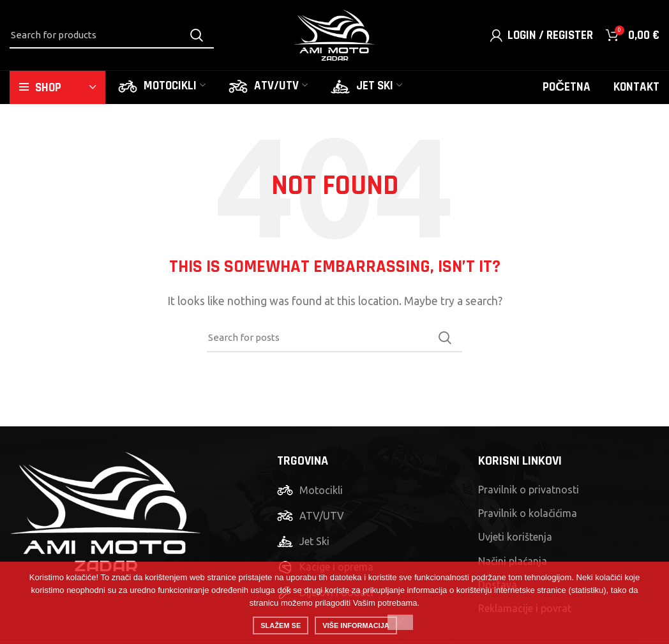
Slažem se (281, 625)
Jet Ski (314, 541)
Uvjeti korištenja (515, 537)
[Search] (112, 35)
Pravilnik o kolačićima (528, 513)
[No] (400, 622)
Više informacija (356, 625)
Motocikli (321, 490)
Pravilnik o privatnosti (529, 490)
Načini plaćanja (513, 561)
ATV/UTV (322, 516)
